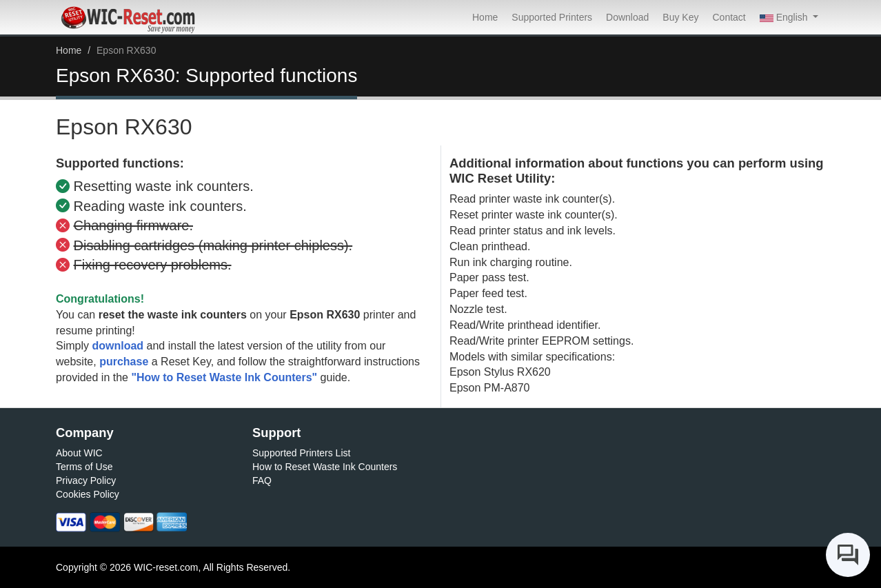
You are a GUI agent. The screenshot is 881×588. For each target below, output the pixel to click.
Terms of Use (84, 467)
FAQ (262, 480)
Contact (729, 17)
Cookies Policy (88, 494)
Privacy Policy (86, 480)
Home (485, 17)
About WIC (79, 453)
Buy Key (680, 17)
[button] (789, 17)
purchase (124, 362)
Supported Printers (552, 17)
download (118, 346)
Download (627, 17)
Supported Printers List (301, 453)
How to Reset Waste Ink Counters (325, 467)
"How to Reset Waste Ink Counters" (224, 377)
